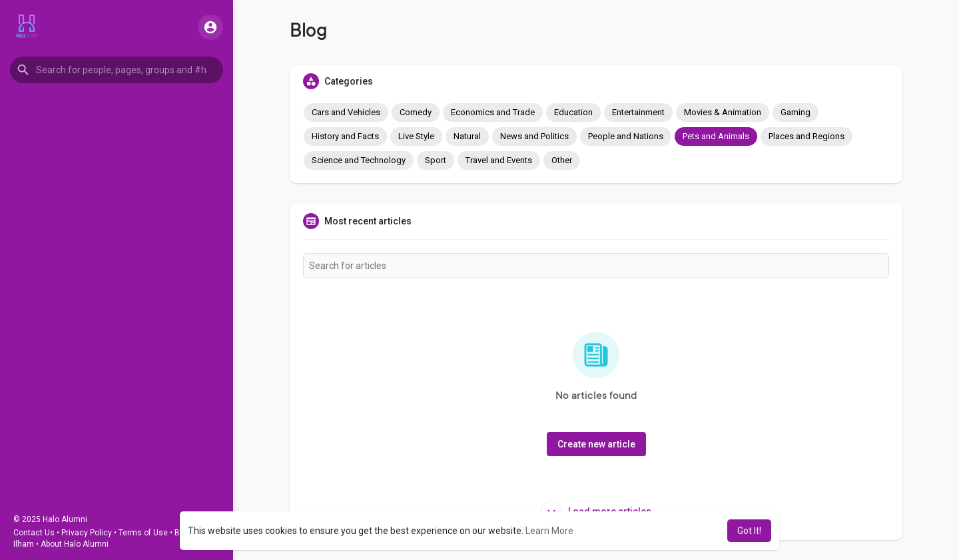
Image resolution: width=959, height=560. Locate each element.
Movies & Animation (723, 112)
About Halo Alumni (75, 544)
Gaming (796, 112)
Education (573, 112)
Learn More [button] (549, 531)
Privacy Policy (87, 533)
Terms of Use (143, 533)
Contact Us (34, 533)
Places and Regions (806, 136)
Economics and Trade (493, 112)
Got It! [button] (749, 531)
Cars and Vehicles (346, 112)
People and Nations (626, 136)
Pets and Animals (716, 136)
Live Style (416, 136)
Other (562, 160)
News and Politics (534, 136)
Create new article (596, 444)
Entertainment (638, 112)
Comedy (416, 112)
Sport (436, 160)
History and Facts (345, 136)
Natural (467, 136)
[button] (117, 70)
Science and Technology (359, 160)
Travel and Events (499, 160)
